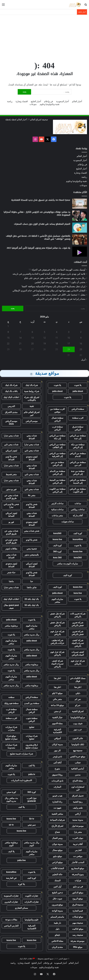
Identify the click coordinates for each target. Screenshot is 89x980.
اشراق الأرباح (57, 826)
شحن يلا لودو (32, 540)
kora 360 (57, 558)
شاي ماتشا (32, 587)
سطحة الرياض (78, 409)
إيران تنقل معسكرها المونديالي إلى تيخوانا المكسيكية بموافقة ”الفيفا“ (53, 286)
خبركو (78, 705)
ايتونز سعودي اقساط (32, 458)
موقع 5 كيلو (57, 693)
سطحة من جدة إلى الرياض (78, 473)
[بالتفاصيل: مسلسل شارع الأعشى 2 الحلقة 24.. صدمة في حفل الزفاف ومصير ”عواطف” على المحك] (80, 240)
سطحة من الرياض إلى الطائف (57, 446)
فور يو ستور (11, 489)
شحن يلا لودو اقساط (11, 458)
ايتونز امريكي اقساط (11, 515)
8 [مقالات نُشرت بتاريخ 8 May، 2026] (8, 332)
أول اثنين (57, 887)
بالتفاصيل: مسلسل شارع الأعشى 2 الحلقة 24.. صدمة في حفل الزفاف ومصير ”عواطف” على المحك (38, 237)
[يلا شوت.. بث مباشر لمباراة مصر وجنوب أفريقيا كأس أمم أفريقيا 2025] (80, 252)
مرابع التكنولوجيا (78, 717)
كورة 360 (57, 551)
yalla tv (32, 774)
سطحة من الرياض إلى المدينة (78, 481)
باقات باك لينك (11, 391)
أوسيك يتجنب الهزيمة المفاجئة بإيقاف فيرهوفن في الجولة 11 (57, 270)
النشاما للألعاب (57, 868)
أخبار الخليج (36, 101)
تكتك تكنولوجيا (78, 744)
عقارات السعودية (11, 896)
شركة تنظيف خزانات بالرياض (57, 642)
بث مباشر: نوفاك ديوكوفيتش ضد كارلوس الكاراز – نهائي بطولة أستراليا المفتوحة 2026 (37, 213)
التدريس (11, 406)
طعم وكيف (78, 808)
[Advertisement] (44, 36)
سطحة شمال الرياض (57, 419)
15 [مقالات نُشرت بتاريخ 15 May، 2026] (8, 338)
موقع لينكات (78, 917)
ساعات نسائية (57, 510)
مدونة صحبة (78, 820)
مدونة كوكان (57, 744)
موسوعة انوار (78, 826)
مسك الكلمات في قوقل (78, 680)
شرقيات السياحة (57, 820)
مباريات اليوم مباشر (57, 601)
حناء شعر (11, 572)
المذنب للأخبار (78, 862)
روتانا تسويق (57, 775)
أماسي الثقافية (78, 769)
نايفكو (57, 935)
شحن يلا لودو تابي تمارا (11, 506)
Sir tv (32, 819)
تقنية (32, 406)
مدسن (78, 775)
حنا (32, 581)
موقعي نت (78, 856)
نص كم (78, 699)
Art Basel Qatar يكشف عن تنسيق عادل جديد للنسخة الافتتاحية (41, 200)
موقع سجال (57, 850)
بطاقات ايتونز (11, 549)
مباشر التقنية (57, 814)
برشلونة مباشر (11, 626)
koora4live (78, 539)
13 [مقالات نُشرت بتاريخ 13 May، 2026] (32, 338)
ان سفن (57, 711)
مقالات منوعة (11, 920)
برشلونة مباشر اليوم (11, 844)
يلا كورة (21, 884)
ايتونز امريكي (11, 451)
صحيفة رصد (78, 935)
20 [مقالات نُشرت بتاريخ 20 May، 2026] (32, 344)
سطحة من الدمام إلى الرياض (57, 473)
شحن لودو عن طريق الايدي (11, 541)
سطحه (11, 697)
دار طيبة (57, 923)
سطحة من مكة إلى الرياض (78, 446)
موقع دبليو (57, 856)
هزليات (78, 880)
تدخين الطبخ (57, 893)
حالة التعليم (57, 874)
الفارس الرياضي (11, 926)
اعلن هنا (57, 678)
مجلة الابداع (78, 781)
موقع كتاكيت (78, 929)
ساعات (78, 503)
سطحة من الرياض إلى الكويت (78, 490)
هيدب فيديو (57, 796)
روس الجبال (57, 838)
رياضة (10, 101)
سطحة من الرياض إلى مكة (57, 437)
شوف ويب (78, 723)
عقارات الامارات (32, 902)
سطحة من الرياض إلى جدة (78, 437)
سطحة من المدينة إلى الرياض (57, 481)
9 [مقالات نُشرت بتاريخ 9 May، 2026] (81, 338)
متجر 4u (32, 495)
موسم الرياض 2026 (11, 423)
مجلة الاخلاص (57, 941)
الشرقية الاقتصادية (57, 731)
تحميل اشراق (78, 796)
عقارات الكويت (32, 896)
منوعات (33, 104)
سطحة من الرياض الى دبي (78, 464)
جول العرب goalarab (32, 800)
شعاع (57, 832)
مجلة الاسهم (57, 723)
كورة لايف (78, 533)
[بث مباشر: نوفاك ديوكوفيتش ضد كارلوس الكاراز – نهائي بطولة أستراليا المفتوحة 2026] (80, 216)
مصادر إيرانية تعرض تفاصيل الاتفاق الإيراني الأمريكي (61, 299)
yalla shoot (78, 391)
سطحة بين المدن (32, 703)
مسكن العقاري (22, 908)
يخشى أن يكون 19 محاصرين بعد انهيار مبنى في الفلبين (60, 282)
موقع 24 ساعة (57, 705)
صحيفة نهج (78, 751)
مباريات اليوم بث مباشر (68, 564)
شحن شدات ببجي (32, 531)
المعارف (57, 787)
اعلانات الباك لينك (11, 397)
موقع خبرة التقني (78, 757)
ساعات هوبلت (68, 522)
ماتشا (11, 581)
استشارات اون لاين (78, 788)
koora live (57, 539)
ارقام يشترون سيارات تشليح (32, 746)
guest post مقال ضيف (11, 607)
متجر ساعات (57, 516)
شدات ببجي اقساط (32, 437)
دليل (57, 929)
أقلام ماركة (78, 516)
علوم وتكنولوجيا (32, 920)
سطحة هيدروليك (11, 703)
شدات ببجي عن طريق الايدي (11, 497)
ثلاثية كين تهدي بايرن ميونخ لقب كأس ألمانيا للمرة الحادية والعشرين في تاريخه (49, 274)
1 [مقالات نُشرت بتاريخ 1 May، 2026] (8, 326)
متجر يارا (78, 832)
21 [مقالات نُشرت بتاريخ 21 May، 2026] (20, 344)
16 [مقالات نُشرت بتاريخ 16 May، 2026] (81, 344)
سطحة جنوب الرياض (32, 720)
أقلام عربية (78, 844)
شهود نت (57, 808)
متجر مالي (57, 699)
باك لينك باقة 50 (32, 605)
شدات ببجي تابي (11, 445)
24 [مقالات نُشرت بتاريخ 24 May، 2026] (69, 349)
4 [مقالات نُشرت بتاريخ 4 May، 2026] (57, 332)
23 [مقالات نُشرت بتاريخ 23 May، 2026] (81, 349)
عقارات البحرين (11, 902)
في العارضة (11, 878)
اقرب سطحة (78, 418)
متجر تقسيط (11, 474)
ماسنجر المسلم (57, 917)
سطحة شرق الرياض (78, 428)
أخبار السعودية (63, 101)
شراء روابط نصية (32, 391)
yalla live (22, 860)
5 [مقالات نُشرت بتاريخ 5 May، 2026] (45, 332)
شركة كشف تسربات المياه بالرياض (78, 643)
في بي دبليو (78, 887)
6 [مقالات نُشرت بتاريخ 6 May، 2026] (32, 332)
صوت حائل (57, 899)
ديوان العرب (78, 838)
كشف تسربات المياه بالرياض (78, 653)
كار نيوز (57, 751)
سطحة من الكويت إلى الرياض (57, 490)
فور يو (11, 522)
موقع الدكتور (78, 893)
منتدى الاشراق (11, 412)
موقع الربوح (78, 899)
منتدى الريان (57, 947)
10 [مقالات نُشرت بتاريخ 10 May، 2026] (69, 338)
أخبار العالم (77, 101)
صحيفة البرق (78, 905)
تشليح (32, 727)
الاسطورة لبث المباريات (22, 780)
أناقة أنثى (57, 763)
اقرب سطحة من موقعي (57, 410)
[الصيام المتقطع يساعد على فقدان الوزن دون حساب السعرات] (80, 228)
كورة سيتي (11, 792)
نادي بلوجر (57, 757)
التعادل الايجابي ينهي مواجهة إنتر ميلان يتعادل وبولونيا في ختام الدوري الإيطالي (49, 291)
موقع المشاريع (78, 868)
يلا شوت (78, 385)
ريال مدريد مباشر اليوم (32, 844)
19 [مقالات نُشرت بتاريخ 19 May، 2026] (44, 344)
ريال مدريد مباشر (32, 635)
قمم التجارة (78, 911)
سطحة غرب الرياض (57, 428)
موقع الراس (57, 862)
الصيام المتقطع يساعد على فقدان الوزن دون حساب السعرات (42, 224)
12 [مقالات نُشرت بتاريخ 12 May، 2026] (44, 338)
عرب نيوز (78, 730)
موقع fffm (78, 947)
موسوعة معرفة (78, 941)
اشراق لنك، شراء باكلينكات (32, 399)
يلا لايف (32, 765)
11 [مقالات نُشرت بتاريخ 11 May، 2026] (57, 338)
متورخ (57, 769)
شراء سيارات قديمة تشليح (21, 754)
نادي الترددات (57, 781)
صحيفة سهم (78, 923)
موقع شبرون (57, 905)
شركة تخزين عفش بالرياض (78, 624)
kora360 (57, 533)
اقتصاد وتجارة (22, 101)
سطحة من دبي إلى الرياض (57, 464)
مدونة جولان (57, 844)
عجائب (78, 763)
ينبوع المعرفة (78, 874)
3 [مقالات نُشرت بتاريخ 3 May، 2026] (69, 332)
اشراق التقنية (78, 711)
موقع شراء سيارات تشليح (11, 737)
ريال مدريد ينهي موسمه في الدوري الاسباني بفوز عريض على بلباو (55, 278)
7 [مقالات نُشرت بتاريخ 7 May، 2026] (20, 332)
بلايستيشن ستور (32, 555)
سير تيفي (32, 825)
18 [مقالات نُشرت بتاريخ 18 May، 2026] (57, 344)
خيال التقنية (57, 717)
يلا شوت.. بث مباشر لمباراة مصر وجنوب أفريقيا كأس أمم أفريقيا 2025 (38, 248)
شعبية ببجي (32, 549)
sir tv (11, 825)
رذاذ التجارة (57, 802)
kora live (78, 593)
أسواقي (57, 738)
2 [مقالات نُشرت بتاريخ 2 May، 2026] (81, 332)
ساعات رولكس (78, 510)
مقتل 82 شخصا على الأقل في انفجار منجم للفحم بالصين (59, 295)
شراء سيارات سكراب (11, 729)
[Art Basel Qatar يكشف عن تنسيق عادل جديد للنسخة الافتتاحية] (80, 204)
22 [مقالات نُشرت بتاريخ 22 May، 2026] (8, 344)
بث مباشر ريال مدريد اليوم (11, 800)
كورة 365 (32, 792)
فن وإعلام (49, 101)
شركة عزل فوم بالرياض (57, 633)
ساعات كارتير (57, 503)
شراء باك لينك (32, 385)
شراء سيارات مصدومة (11, 746)
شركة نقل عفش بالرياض (57, 615)
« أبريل (84, 360)
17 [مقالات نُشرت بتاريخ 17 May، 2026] (69, 344)
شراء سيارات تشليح (32, 737)
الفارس (78, 850)
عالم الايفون (78, 738)
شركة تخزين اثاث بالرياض (78, 615)
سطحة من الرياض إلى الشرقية (57, 455)
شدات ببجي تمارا (11, 436)
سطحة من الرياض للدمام (78, 455)
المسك (57, 880)
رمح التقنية (78, 802)
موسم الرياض (32, 421)
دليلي (78, 693)
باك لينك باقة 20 (32, 599)
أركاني (78, 814)
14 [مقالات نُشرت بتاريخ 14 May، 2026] (20, 338)
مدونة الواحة (57, 911)
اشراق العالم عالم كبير (32, 414)
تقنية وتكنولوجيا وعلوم (50, 104)
